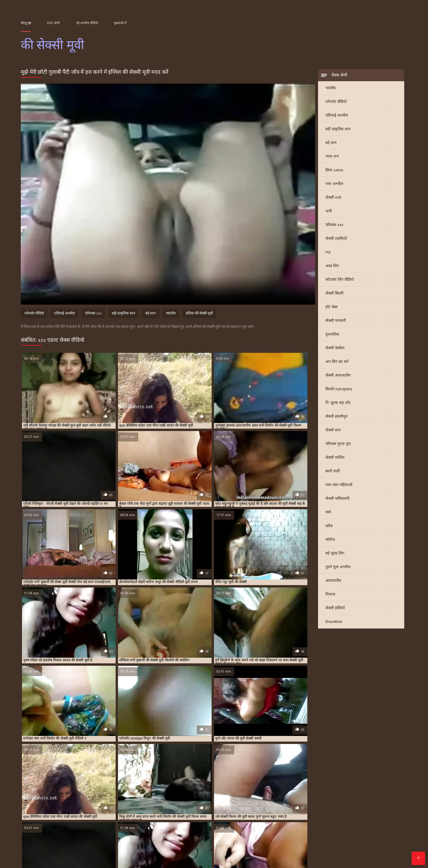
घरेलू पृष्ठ (26, 23)
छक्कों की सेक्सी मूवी (147, 806)
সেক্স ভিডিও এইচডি (144, 826)
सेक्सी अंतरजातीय (338, 376)
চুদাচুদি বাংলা (181, 826)
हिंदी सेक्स (294, 850)
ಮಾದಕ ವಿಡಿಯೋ (97, 831)
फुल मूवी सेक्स (322, 845)
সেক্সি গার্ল (226, 840)
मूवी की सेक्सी (312, 809)
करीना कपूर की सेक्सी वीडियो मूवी (269, 803)
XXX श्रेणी (53, 23)
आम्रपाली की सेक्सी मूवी (99, 803)
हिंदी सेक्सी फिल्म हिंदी (255, 831)
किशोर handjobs (339, 390)
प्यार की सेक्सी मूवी (339, 806)
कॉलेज (330, 540)
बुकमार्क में (120, 23)
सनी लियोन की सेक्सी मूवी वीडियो (58, 816)
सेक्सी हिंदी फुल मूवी (114, 840)
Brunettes (334, 622)
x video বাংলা (35, 826)
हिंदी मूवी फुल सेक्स (91, 855)
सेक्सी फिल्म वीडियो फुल (185, 836)
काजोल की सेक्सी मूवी (378, 803)
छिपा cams (334, 171)
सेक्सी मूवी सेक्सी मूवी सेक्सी (46, 855)
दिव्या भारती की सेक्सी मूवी (273, 806)
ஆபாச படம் (108, 826)
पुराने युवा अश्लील (338, 567)
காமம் (234, 850)
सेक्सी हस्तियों (335, 608)
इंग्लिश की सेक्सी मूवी (199, 314)
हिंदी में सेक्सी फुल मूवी (154, 840)
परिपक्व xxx (335, 225)
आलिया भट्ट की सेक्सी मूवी (134, 803)
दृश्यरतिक (332, 335)
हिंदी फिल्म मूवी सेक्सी (262, 850)
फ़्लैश (329, 526)
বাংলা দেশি (101, 845)
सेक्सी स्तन (333, 431)
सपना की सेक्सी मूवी (189, 816)
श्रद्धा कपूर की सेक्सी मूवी (192, 812)
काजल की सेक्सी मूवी (307, 803)
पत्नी (329, 212)
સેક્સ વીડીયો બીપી (245, 845)
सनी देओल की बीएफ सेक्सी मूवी (282, 812)
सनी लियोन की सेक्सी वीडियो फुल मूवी (105, 816)
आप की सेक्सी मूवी (69, 803)
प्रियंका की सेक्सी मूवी (368, 806)
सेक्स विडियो (82, 840)
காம (119, 845)
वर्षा (328, 513)
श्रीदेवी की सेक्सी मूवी (224, 812)
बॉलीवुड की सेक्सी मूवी (176, 809)
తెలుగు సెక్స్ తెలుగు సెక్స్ (340, 826)
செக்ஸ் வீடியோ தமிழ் (172, 855)
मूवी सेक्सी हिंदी (305, 836)
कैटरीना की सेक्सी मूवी (34, 806)
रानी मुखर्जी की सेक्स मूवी (58, 812)
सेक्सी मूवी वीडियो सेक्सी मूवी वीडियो (115, 850)
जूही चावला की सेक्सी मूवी (208, 806)
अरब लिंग (332, 266)
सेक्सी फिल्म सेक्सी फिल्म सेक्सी (285, 826)
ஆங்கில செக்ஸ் (215, 831)
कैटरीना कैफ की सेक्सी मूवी (113, 806)
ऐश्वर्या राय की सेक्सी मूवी (229, 803)
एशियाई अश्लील (337, 116)
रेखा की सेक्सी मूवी (125, 812)
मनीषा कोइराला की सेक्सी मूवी (212, 809)
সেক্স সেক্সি (282, 860)
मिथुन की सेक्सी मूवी (287, 809)
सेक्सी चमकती (336, 321)
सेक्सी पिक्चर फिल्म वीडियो (230, 860)
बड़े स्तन (331, 143)
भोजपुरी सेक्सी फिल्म (357, 845)
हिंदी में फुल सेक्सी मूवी (66, 845)
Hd (328, 253)
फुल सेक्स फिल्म (63, 831)
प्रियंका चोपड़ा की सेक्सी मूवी (64, 809)
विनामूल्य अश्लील (36, 860)
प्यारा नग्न (332, 157)
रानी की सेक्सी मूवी (372, 809)
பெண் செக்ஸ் (330, 831)
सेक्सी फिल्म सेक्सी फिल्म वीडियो (83, 860)
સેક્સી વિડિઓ (211, 855)
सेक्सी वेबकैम (335, 348)
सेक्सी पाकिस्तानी (337, 499)
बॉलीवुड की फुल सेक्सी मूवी (141, 809)
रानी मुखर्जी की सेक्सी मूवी (93, 812)
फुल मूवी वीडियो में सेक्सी (174, 831)
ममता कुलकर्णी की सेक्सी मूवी (252, 809)
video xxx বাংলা (52, 840)
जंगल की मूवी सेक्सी (176, 806)
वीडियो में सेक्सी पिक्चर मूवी (263, 840)
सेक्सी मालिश (335, 458)
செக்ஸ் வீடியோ (132, 831)
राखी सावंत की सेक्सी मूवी (341, 809)
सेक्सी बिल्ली (334, 294)
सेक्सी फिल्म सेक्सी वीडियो (372, 850)
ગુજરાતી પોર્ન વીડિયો (372, 855)
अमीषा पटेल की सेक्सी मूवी (37, 803)
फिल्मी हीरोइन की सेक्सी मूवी (103, 809)
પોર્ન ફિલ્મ (276, 845)
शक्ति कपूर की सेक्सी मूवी (156, 812)
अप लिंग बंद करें (337, 362)
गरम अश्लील (334, 184)
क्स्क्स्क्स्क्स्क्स (240, 826)
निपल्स (330, 595)
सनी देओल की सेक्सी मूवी (321, 812)
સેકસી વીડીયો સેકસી (97, 836)
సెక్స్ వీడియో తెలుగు (134, 860)
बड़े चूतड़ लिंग (335, 554)
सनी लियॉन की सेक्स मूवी (356, 812)
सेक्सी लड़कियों (336, 239)
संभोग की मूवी (250, 812)
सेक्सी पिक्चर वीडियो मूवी (150, 845)
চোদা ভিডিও (210, 845)
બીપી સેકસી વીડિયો (72, 826)
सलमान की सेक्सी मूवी (219, 816)
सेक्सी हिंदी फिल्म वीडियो (251, 855)
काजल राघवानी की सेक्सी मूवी (342, 803)
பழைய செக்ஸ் (363, 831)
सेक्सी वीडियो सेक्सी (195, 840)
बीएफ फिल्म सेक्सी (296, 831)
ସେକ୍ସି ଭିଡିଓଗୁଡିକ (307, 840)
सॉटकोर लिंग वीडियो (340, 280)
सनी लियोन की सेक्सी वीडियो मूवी (152, 816)
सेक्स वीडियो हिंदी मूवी (329, 855)
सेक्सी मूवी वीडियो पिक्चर (343, 836)
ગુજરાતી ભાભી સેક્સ (140, 836)
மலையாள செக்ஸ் (326, 850)
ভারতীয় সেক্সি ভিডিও (348, 840)
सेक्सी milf (333, 198)
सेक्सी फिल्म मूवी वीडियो (230, 836)
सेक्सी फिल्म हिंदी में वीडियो (180, 860)
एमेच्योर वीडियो (336, 102)
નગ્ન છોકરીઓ (211, 826)
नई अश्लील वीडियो (87, 23)
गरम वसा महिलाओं (339, 485)
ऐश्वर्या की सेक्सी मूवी (197, 803)
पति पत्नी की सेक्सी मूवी (309, 806)
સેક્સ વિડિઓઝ (291, 855)
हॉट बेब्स (332, 307)
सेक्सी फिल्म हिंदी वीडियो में (200, 850)
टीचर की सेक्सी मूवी (240, 806)
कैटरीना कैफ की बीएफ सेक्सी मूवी (72, 806)
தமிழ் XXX (32, 845)
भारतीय (331, 88)
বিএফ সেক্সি (377, 826)
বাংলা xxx (185, 845)
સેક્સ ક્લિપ (161, 850)
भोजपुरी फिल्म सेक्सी (61, 850)
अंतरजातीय (333, 581)
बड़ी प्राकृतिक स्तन (338, 130)
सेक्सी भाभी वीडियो (271, 836)
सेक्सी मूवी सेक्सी (386, 840)
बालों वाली (333, 472)
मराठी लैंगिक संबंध (311, 860)
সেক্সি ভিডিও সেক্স (128, 855)
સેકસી (263, 860)
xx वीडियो (298, 845)
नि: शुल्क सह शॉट (338, 403)
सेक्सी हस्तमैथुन (336, 417)
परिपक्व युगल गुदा (338, 444)
